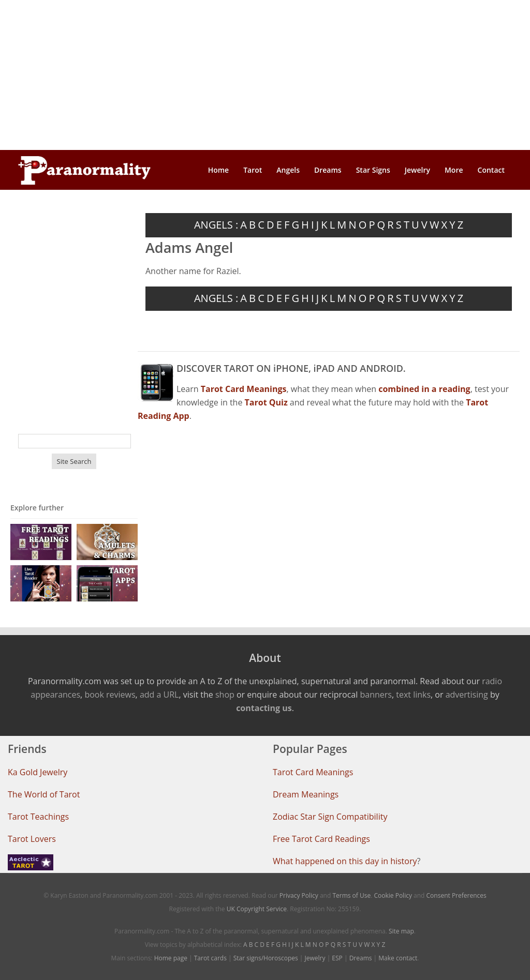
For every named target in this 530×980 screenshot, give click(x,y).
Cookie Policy (393, 895)
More (454, 170)
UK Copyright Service (257, 909)
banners (376, 695)
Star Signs (373, 170)
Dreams (328, 170)
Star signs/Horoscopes (266, 958)
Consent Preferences (457, 895)
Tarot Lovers (32, 839)
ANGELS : (216, 225)
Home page (171, 958)
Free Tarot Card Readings (321, 839)
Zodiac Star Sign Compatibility (330, 817)
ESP (337, 958)
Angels (288, 170)
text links (413, 695)
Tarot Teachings (38, 817)
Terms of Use (351, 895)
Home (219, 170)
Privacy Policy (299, 895)
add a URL (159, 695)
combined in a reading (424, 389)
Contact (491, 170)
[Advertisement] (265, 75)
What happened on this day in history (345, 861)
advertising (467, 695)
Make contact (398, 958)
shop (225, 695)
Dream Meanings (306, 794)
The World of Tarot (44, 794)
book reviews (110, 695)
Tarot (253, 170)
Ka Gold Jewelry (38, 772)
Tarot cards (210, 958)
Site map (401, 931)
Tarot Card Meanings (313, 772)
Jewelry (417, 170)
